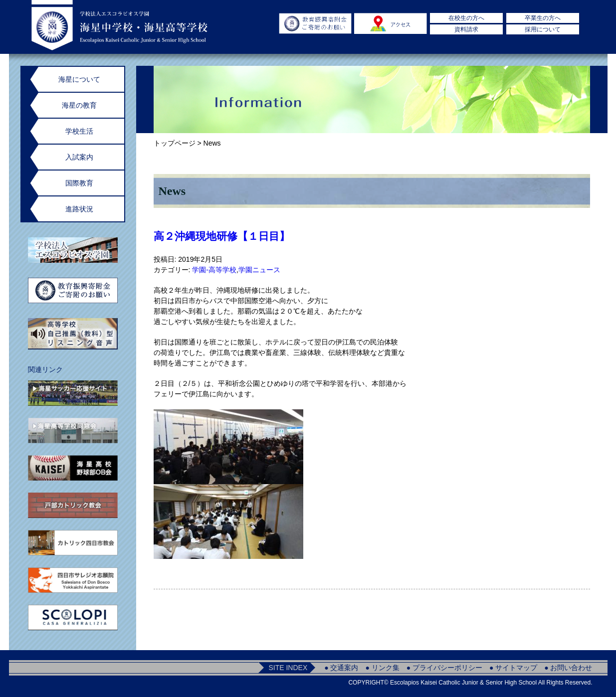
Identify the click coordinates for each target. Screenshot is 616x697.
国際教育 (79, 183)
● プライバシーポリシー (444, 668)
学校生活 (79, 131)
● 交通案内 (341, 668)
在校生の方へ (466, 18)
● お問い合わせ (568, 668)
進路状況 (79, 209)
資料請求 (466, 29)
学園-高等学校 (214, 270)
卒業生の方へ (543, 18)
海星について (79, 79)
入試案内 (79, 157)
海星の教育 (79, 105)
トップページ (175, 143)
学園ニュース (259, 270)
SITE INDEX (288, 668)
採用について (543, 29)
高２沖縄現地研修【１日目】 (222, 236)
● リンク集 (382, 668)
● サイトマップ (513, 668)
